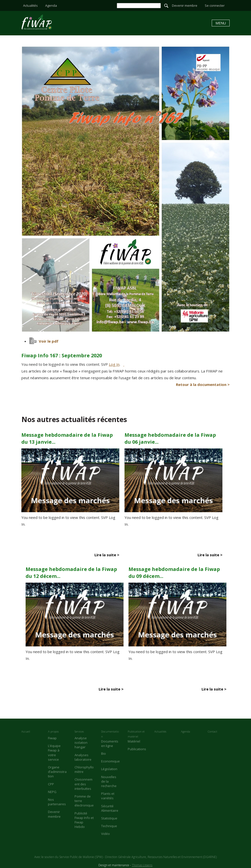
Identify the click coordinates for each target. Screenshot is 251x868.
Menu (221, 23)
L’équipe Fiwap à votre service (54, 753)
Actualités (30, 5)
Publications (137, 749)
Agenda (51, 5)
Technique (109, 826)
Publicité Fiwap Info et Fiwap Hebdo (84, 820)
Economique (110, 761)
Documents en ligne (110, 744)
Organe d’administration (57, 772)
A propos (53, 731)
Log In (114, 364)
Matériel (134, 741)
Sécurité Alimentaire (110, 808)
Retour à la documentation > (203, 384)
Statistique (109, 818)
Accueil (26, 731)
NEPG (52, 792)
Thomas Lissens (142, 865)
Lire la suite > (107, 555)
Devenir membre (185, 5)
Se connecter (215, 5)
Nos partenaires (57, 802)
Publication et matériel (136, 734)
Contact (212, 731)
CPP (51, 784)
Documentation (110, 734)
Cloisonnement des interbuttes (84, 784)
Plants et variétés (108, 796)
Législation (109, 769)
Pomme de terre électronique (84, 801)
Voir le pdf (49, 341)
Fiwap (52, 738)
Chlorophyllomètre (84, 769)
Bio (104, 753)
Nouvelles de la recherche (109, 781)
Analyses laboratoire (83, 757)
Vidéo (105, 834)
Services (79, 731)
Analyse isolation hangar (81, 743)
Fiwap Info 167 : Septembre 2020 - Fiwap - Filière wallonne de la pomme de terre (37, 22)
